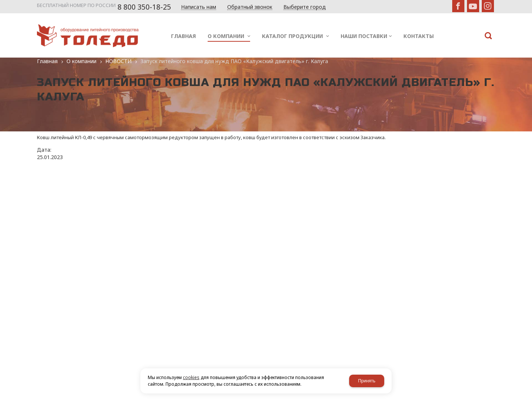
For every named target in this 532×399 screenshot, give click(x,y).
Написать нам (199, 7)
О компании (81, 61)
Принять (367, 381)
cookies (191, 377)
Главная (47, 61)
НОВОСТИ (118, 61)
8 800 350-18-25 (144, 7)
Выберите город (305, 7)
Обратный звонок (250, 7)
